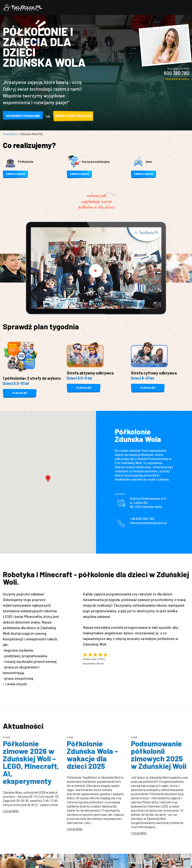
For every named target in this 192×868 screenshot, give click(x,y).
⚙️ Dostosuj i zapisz (96, 486)
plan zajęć (20, 393)
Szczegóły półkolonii (23, 116)
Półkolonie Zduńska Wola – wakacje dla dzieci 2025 (92, 755)
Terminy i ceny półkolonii (73, 116)
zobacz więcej (15, 174)
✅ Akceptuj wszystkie (96, 475)
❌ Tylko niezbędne (96, 497)
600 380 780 (177, 73)
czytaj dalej (11, 811)
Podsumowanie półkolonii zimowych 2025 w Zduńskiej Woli (159, 755)
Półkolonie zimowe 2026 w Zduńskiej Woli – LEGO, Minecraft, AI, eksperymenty (31, 762)
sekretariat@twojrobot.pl (177, 79)
